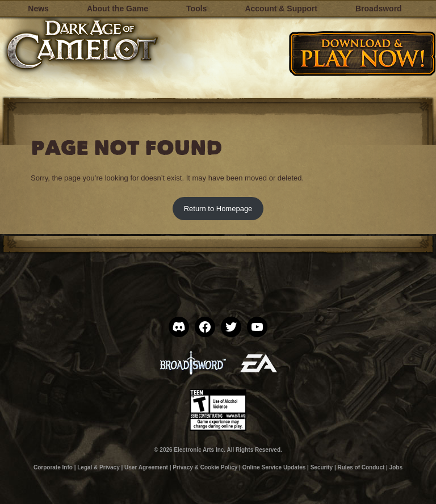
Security (322, 467)
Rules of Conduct (361, 467)
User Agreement (146, 467)
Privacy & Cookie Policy (205, 467)
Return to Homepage (218, 209)
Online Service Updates (274, 467)
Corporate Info (53, 467)
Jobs (396, 467)
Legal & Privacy (98, 467)
